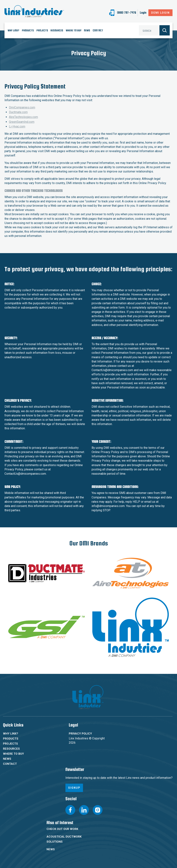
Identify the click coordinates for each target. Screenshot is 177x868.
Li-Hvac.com (17, 126)
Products (28, 30)
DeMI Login (160, 13)
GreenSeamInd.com (22, 122)
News (87, 30)
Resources (57, 30)
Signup (74, 788)
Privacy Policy (80, 734)
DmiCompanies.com (22, 107)
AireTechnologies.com (23, 117)
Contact (98, 30)
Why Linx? (13, 30)
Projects (42, 30)
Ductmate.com (18, 112)
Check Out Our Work (62, 829)
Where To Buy (74, 30)
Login (143, 13)
